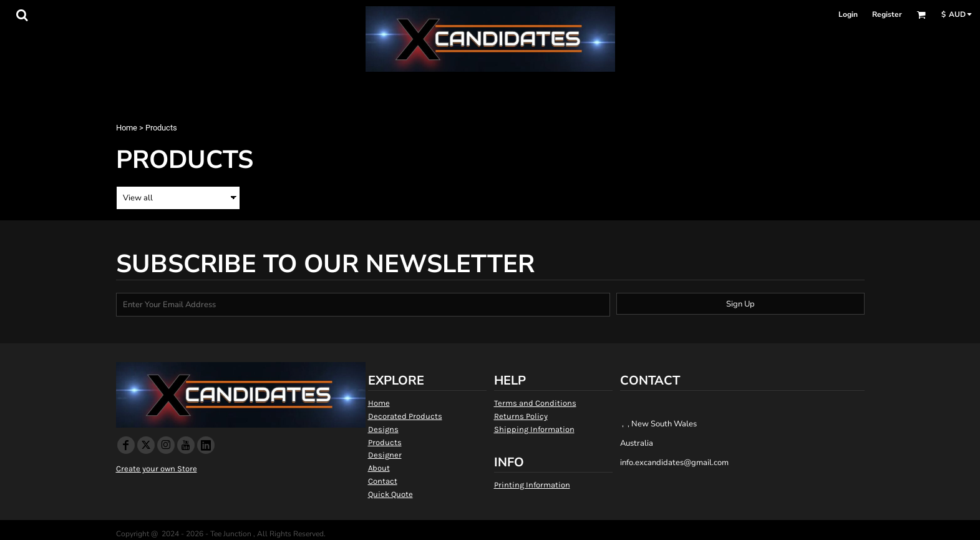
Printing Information (532, 485)
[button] (22, 15)
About (379, 468)
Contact (383, 481)
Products (385, 442)
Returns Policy (521, 416)
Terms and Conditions (535, 403)
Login (848, 14)
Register (887, 14)
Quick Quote (391, 494)
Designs (383, 429)
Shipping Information (534, 429)
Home (127, 128)
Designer (385, 455)
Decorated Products (405, 416)
